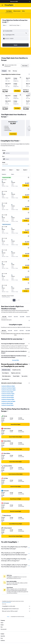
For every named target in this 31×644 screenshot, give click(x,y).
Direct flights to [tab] (5, 403)
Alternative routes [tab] (6, 400)
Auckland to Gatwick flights (8, 426)
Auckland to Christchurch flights (8, 419)
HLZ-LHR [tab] (4, 314)
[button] (30, 2)
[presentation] (8, 20)
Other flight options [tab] (6, 407)
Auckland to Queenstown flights (9, 420)
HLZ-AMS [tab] (22, 314)
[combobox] (5, 23)
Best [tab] (10, 69)
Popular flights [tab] (16, 407)
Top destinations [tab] (6, 410)
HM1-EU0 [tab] (4, 361)
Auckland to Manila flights (7, 434)
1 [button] (14, 298)
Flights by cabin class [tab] (16, 403)
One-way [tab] (15, 69)
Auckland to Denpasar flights (8, 430)
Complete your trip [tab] (16, 400)
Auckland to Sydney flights (7, 422)
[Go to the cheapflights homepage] (10, 5)
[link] (13, 132)
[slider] (29, 164)
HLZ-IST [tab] (10, 314)
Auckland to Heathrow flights (8, 424)
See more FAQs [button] (15, 391)
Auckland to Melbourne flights (8, 417)
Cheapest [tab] (4, 69)
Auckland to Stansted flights (8, 428)
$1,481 (4, 20)
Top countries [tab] (25, 407)
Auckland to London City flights (8, 432)
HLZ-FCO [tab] (16, 314)
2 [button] (17, 298)
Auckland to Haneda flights (7, 436)
